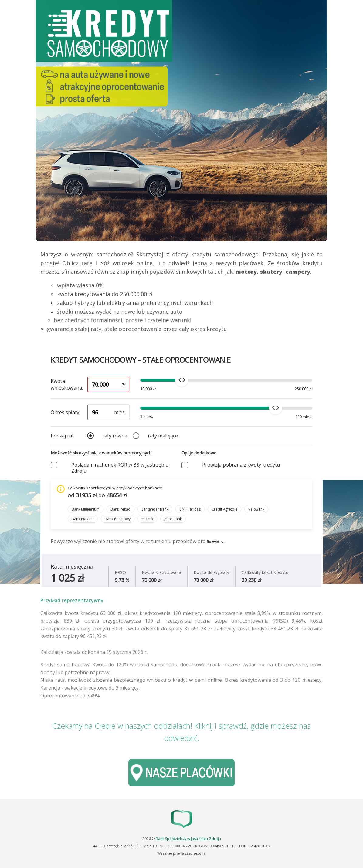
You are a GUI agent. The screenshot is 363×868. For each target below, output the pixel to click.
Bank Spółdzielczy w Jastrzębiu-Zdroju (188, 839)
